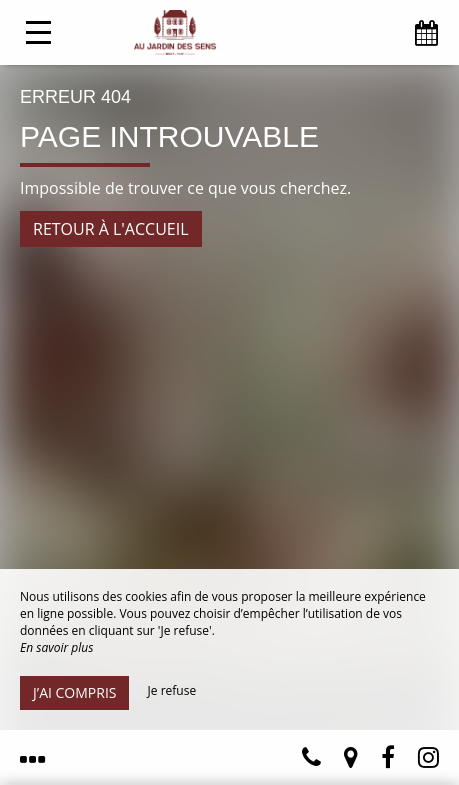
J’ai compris (74, 692)
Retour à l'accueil (111, 229)
